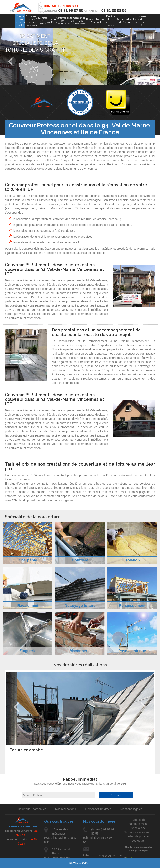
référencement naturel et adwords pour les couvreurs (139, 836)
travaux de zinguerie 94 (142, 21)
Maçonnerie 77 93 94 (133, 21)
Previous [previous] (17, 707)
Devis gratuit (80, 863)
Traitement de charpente (72, 21)
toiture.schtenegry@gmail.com (100, 852)
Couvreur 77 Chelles (41, 21)
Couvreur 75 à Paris (51, 21)
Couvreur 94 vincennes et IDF (22, 21)
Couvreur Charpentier (32, 809)
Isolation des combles (81, 21)
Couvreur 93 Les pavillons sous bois (31, 21)
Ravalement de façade (93, 21)
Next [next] (149, 61)
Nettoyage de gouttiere (62, 21)
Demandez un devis (98, 809)
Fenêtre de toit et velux (111, 21)
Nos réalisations (66, 809)
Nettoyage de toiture (102, 21)
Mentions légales (131, 809)
